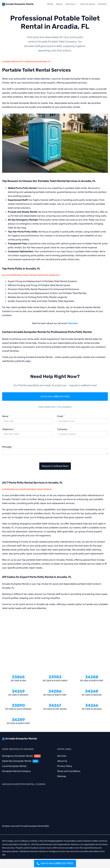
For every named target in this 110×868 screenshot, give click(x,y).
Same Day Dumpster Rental (20, 761)
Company (62, 429)
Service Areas (88, 4)
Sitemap (62, 776)
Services (72, 4)
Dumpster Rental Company (17, 771)
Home (50, 4)
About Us (62, 761)
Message (8, 447)
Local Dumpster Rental (14, 766)
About (59, 4)
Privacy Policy (65, 766)
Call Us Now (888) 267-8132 (55, 396)
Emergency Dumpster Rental (21, 756)
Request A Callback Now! (55, 466)
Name (6, 416)
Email (61, 416)
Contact (102, 4)
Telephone (8, 429)
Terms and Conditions (69, 771)
